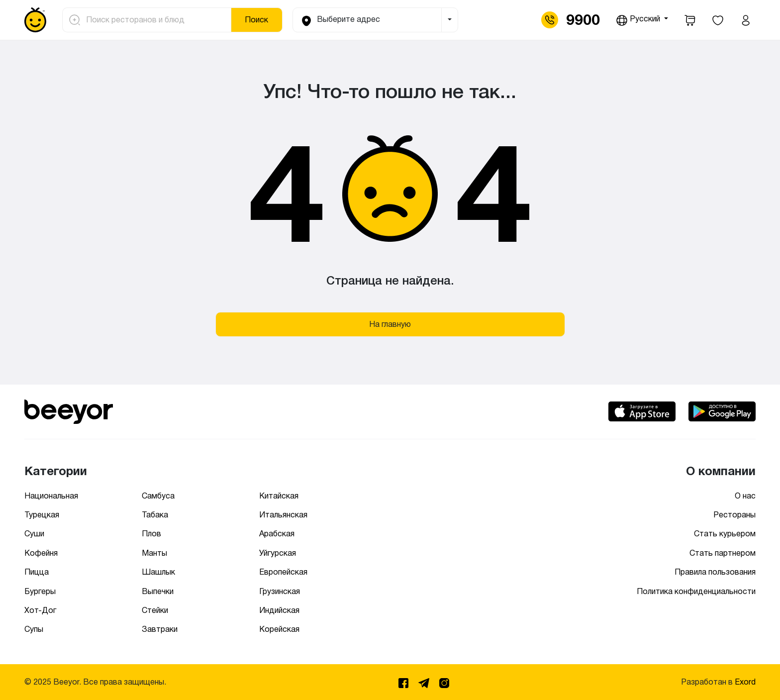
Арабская (277, 534)
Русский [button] (639, 20)
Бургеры (40, 591)
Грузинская (280, 591)
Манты (154, 553)
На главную (390, 324)
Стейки (155, 610)
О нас (745, 496)
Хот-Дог (40, 610)
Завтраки (160, 629)
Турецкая (42, 515)
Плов (151, 534)
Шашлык (158, 572)
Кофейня (41, 553)
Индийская (279, 610)
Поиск (256, 20)
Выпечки (158, 591)
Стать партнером (723, 553)
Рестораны (734, 515)
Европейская (283, 572)
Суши (34, 534)
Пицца (37, 572)
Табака (155, 515)
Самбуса (158, 496)
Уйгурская (278, 553)
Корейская (279, 629)
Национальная (51, 496)
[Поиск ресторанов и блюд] (156, 20)
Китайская (279, 496)
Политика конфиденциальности (696, 591)
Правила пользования (715, 572)
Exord (745, 682)
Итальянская (283, 515)
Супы (34, 629)
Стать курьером (725, 534)
